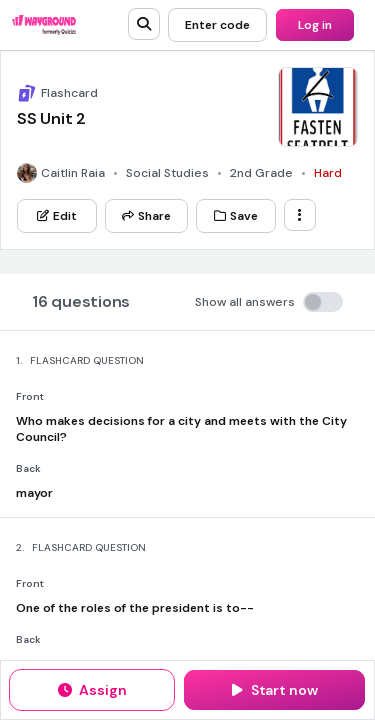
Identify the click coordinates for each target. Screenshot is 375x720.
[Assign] (92, 690)
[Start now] (274, 690)
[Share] (146, 216)
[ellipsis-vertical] (300, 215)
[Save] (236, 216)
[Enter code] (217, 25)
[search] (144, 24)
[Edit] (57, 216)
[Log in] (315, 25)
